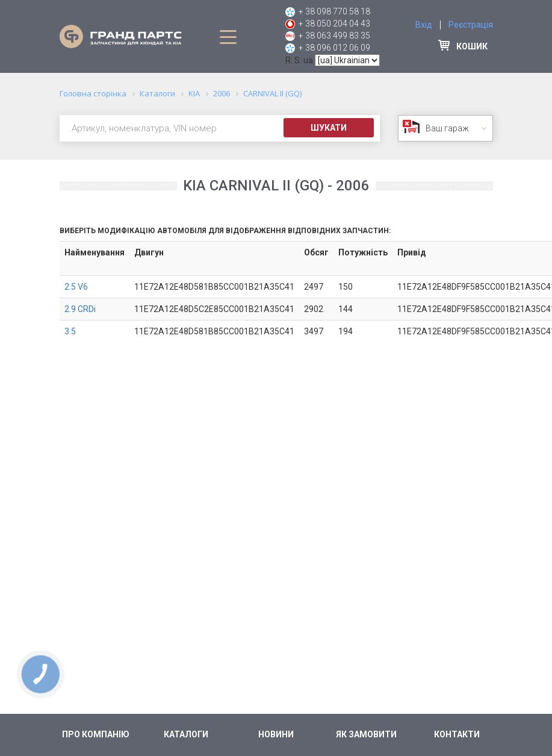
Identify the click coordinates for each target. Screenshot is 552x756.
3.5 (70, 331)
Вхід (424, 25)
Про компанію (96, 734)
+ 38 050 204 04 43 (334, 23)
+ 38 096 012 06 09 (334, 48)
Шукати (329, 128)
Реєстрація (471, 25)
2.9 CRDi (80, 309)
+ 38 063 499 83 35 (334, 36)
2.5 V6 (76, 287)
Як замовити (366, 734)
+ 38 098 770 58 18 (334, 11)
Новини (276, 734)
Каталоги (186, 734)
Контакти (457, 734)
